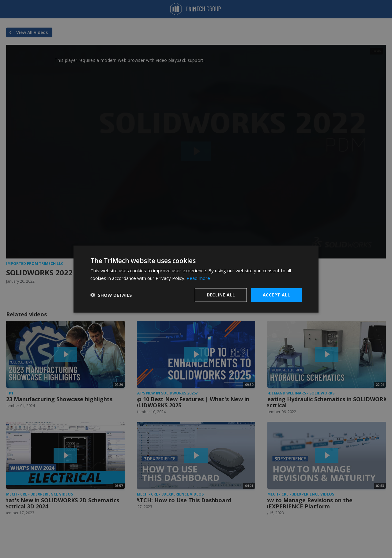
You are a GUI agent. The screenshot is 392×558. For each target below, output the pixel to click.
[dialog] (196, 279)
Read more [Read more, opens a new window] (198, 278)
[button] (111, 295)
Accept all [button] (276, 295)
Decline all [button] (221, 295)
